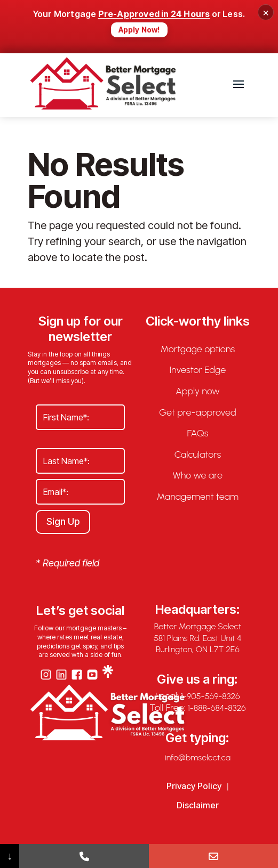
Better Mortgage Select (198, 626)
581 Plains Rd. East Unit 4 (198, 638)
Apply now (198, 391)
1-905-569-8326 (210, 696)
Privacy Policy (194, 786)
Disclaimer (198, 805)
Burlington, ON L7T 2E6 (198, 649)
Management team (198, 497)
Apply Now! (139, 30)
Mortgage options (198, 349)
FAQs (197, 433)
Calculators (198, 455)
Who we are (198, 476)
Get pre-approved (197, 413)
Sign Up (63, 521)
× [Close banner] (266, 12)
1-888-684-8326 (217, 708)
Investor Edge (197, 370)
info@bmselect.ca (198, 757)
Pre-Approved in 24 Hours (154, 14)
